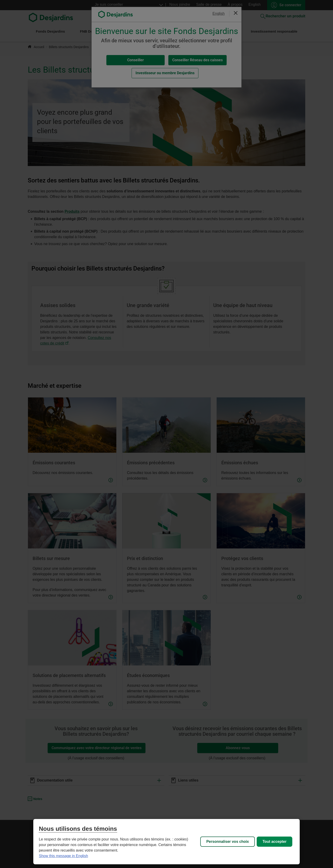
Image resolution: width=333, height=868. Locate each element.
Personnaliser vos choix (228, 842)
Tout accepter (274, 842)
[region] (166, 842)
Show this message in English (63, 856)
